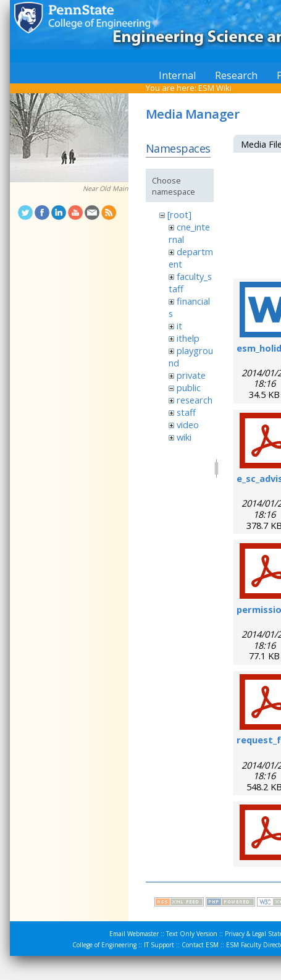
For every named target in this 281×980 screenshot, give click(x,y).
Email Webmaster (134, 934)
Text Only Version (192, 934)
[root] (179, 214)
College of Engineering (104, 945)
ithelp (188, 338)
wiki (184, 437)
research (195, 400)
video (188, 425)
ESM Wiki (215, 88)
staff (186, 412)
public (189, 387)
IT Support (159, 945)
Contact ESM (200, 945)
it (179, 326)
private (191, 375)
